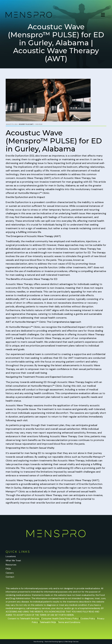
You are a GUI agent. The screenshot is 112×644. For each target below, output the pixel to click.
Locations (11, 556)
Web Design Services (72, 642)
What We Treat (13, 560)
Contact (10, 577)
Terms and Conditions (69, 622)
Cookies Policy (88, 619)
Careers (10, 573)
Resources (11, 565)
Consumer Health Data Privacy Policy (60, 619)
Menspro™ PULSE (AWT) (26, 124)
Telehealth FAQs (48, 622)
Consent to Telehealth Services (24, 619)
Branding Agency (57, 642)
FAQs (8, 569)
